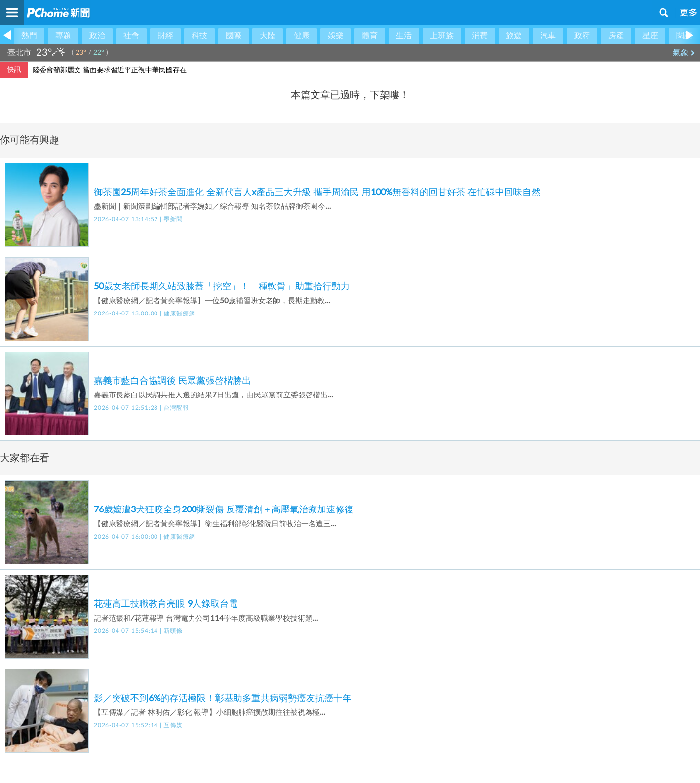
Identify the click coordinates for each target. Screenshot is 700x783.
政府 (582, 36)
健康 (302, 36)
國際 (233, 36)
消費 (480, 36)
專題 (63, 36)
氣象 (684, 53)
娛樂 (336, 36)
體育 (370, 36)
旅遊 (514, 36)
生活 (404, 36)
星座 (650, 36)
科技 (199, 36)
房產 (616, 36)
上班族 (442, 36)
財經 (165, 36)
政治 (97, 36)
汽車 (548, 36)
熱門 (29, 36)
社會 (131, 36)
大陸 (268, 36)
